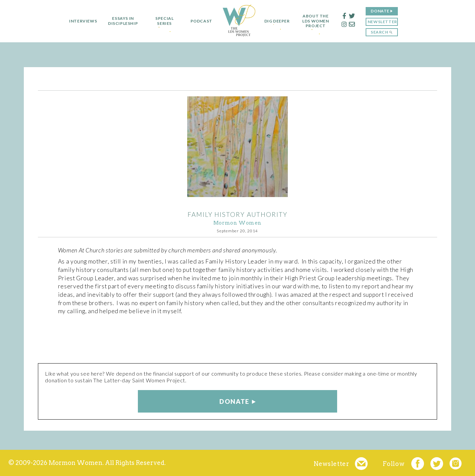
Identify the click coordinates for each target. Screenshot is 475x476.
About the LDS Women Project (319, 21)
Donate (383, 11)
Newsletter (385, 22)
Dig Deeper (277, 21)
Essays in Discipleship (120, 21)
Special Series (162, 21)
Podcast (198, 21)
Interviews (80, 21)
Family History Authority (237, 214)
